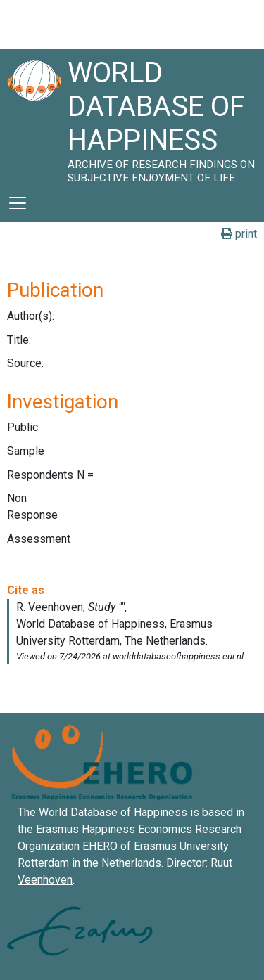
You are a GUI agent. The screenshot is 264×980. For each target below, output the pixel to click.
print (239, 234)
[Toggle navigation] (18, 203)
